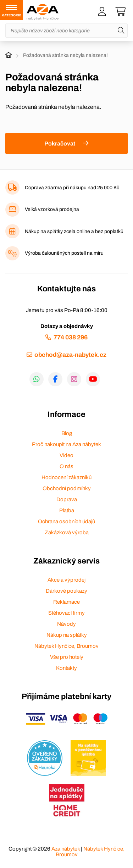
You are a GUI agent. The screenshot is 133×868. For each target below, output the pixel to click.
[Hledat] (121, 31)
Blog (67, 433)
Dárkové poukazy (66, 591)
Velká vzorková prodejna (52, 209)
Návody (66, 624)
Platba (67, 510)
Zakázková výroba (67, 533)
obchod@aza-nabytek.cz (70, 355)
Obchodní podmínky (67, 488)
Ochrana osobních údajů (66, 522)
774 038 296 (71, 337)
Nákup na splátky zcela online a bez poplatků (74, 231)
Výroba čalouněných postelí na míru (64, 253)
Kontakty (66, 668)
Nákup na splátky (67, 635)
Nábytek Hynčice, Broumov (66, 646)
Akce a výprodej (66, 580)
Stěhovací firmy (66, 613)
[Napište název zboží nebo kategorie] (66, 31)
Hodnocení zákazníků (66, 477)
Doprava (67, 499)
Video (66, 455)
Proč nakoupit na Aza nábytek (66, 444)
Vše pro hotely (67, 657)
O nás (66, 466)
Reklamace (66, 602)
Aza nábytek (66, 849)
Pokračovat (60, 144)
